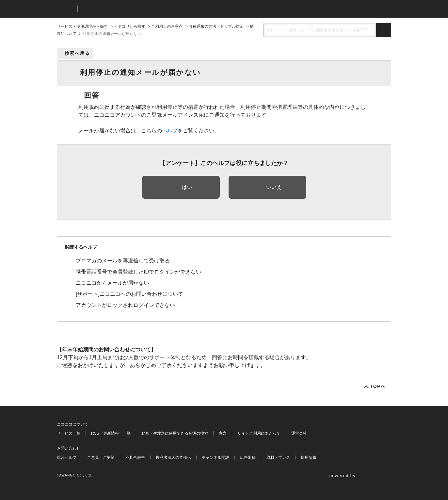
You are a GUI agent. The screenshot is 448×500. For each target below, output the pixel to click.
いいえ (274, 187)
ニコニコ (66, 9)
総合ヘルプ (67, 458)
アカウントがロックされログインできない (125, 305)
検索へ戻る (77, 53)
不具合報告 (135, 458)
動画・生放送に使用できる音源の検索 (175, 433)
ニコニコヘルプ (117, 9)
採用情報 (309, 458)
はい (187, 187)
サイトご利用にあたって (259, 433)
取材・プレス (278, 458)
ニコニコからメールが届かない (112, 283)
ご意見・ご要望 (101, 458)
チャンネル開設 (216, 458)
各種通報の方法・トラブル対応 (216, 26)
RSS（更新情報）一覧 (111, 433)
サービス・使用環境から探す (82, 26)
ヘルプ (170, 131)
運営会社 (299, 433)
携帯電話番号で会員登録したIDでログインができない (138, 272)
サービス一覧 (69, 433)
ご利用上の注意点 (167, 26)
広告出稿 (248, 458)
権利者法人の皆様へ (173, 458)
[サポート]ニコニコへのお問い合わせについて (129, 294)
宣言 (223, 433)
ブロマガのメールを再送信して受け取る (123, 261)
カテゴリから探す (130, 26)
